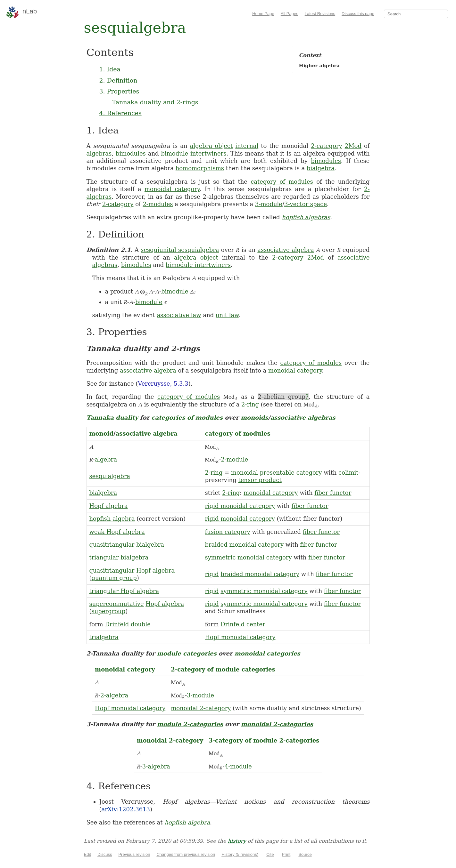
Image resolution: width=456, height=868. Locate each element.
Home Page (263, 14)
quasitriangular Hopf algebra (132, 571)
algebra (106, 459)
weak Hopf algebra (117, 532)
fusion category (227, 532)
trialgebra (104, 637)
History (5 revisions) (240, 854)
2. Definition (118, 80)
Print (286, 854)
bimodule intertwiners (194, 153)
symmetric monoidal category (248, 557)
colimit (348, 473)
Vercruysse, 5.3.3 (163, 384)
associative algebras (303, 418)
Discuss (105, 854)
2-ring (250, 404)
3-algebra (156, 766)
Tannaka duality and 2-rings (155, 102)
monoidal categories (267, 653)
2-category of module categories (223, 669)
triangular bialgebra (119, 557)
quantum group (114, 578)
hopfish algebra (112, 519)
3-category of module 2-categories (264, 740)
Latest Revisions (320, 14)
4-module (238, 766)
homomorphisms (200, 168)
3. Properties (119, 91)
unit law (227, 315)
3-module (269, 204)
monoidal (245, 473)
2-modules (158, 204)
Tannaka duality (112, 418)
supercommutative (117, 604)
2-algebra (114, 695)
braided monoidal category (244, 545)
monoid (102, 434)
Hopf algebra (109, 506)
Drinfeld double (128, 624)
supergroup (109, 611)
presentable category (291, 473)
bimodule (175, 291)
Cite (270, 854)
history (237, 841)
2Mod (353, 146)
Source (305, 854)
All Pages (290, 14)
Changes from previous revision (186, 854)
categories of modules (187, 418)
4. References (120, 113)
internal (247, 146)
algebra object (211, 146)
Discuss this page (358, 14)
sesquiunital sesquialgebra (180, 250)
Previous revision (134, 854)
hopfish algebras (306, 217)
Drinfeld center (243, 624)
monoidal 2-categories (277, 724)
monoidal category (172, 189)
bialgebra (321, 168)
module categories (187, 653)
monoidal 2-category (201, 708)
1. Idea (110, 69)
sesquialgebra (110, 476)
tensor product (260, 480)
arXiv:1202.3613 (126, 809)
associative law (179, 315)
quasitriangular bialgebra (127, 545)
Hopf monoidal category (240, 637)
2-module (234, 459)
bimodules (131, 153)
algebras (99, 153)
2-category (326, 146)
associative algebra (286, 250)
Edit (87, 854)
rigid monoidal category (240, 506)
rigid (212, 574)
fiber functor (333, 493)
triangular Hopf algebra (124, 591)
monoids (254, 418)
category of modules (282, 182)
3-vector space (306, 204)
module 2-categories (190, 724)
